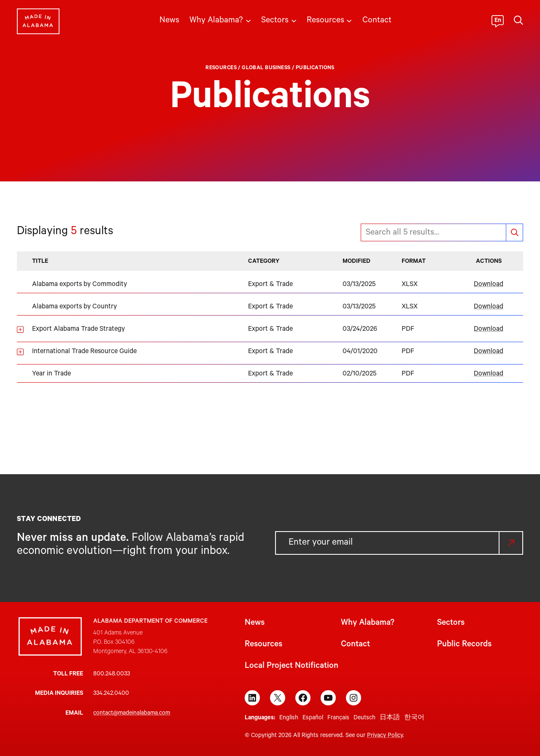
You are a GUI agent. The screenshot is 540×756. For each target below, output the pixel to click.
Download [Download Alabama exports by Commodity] (489, 285)
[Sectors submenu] (294, 20)
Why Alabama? (368, 624)
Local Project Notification (292, 667)
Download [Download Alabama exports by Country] (489, 307)
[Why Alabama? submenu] (248, 20)
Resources (221, 68)
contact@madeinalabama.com (132, 714)
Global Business (266, 68)
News (255, 624)
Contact (355, 645)
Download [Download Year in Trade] (489, 374)
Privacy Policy (385, 736)
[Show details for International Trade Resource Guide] (20, 352)
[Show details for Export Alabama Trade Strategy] (20, 329)
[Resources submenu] (349, 20)
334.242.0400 (111, 694)
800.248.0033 (112, 675)
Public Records (464, 645)
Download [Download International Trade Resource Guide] (489, 352)
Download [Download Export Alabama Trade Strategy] (489, 329)
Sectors (451, 624)
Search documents (514, 232)
